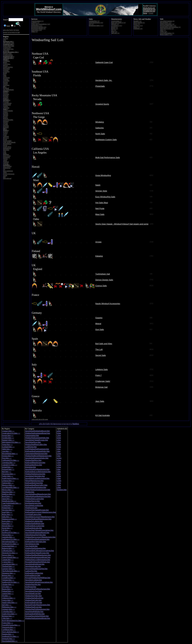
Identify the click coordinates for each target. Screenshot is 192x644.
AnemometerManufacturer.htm (36, 454)
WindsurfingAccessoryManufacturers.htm (40, 537)
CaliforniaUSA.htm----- (10, 460)
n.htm (59, 460)
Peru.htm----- (7, 458)
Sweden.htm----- (8, 438)
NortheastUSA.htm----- (10, 544)
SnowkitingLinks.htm (33, 566)
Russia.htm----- (7, 589)
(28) (138, 29)
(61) (117, 26)
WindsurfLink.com (149, 8)
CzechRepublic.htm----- (11, 487)
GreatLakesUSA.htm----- (11, 433)
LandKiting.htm (31, 447)
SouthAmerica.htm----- (10, 478)
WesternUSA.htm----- (10, 553)
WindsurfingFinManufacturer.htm (37, 609)
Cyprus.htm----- (8, 562)
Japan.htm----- (7, 499)
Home (145, 13)
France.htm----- (7, 623)
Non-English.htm (31, 546)
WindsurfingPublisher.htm (35, 523)
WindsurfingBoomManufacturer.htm (38, 456)
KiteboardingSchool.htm (34, 483)
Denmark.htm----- (8, 639)
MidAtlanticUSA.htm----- (11, 442)
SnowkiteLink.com (149, 11)
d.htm (59, 438)
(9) (116, 21)
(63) (35, 23)
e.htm (59, 440)
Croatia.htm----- (8, 505)
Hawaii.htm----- (8, 526)
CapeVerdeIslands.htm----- (12, 503)
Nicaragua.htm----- (9, 474)
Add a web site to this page (40, 419)
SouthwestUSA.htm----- (11, 582)
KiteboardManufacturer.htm (35, 463)
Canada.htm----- (8, 560)
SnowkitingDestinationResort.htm (37, 431)
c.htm (59, 435)
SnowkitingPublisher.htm (34, 611)
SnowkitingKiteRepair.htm (35, 564)
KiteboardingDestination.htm (36, 487)
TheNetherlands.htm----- (11, 571)
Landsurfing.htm (31, 571)
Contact (151, 13)
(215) (37, 26)
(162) (166, 23)
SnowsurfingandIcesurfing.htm (36, 569)
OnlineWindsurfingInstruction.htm (38, 490)
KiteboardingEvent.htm (34, 602)
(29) (114, 30)
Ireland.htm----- (8, 467)
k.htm (59, 454)
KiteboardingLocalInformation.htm (38, 472)
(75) (167, 33)
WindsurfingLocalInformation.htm (37, 560)
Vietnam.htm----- (8, 580)
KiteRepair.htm (31, 587)
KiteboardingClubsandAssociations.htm (39, 551)
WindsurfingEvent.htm (33, 607)
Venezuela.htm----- (9, 627)
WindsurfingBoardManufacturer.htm (38, 519)
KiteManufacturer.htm (33, 503)
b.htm (59, 433)
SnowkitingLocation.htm (34, 505)
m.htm (59, 458)
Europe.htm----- (8, 435)
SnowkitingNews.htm (33, 442)
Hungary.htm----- (8, 440)
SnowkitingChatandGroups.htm (36, 440)
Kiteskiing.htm (30, 467)
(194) (41, 24)
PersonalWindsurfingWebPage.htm (38, 578)
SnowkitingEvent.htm (33, 593)
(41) (139, 23)
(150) (96, 23)
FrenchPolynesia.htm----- (11, 625)
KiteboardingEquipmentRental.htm (38, 557)
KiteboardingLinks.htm (33, 528)
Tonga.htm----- (7, 444)
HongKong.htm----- (9, 501)
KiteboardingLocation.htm (35, 526)
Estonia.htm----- (8, 456)
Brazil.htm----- (7, 496)
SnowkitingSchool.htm (33, 591)
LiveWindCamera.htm (33, 514)
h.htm (59, 447)
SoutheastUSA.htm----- (10, 636)
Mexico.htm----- (8, 490)
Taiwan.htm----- (8, 535)
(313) (96, 26)
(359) (37, 30)
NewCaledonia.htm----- (10, 632)
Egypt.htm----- (7, 528)
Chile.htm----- (7, 618)
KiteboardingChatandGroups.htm (37, 553)
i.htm (59, 449)
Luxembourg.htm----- (10, 564)
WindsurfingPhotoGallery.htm (36, 444)
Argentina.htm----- (9, 463)
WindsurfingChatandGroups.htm (37, 510)
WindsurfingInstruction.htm (35, 474)
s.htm (59, 472)
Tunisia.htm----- (8, 483)
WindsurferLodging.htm (34, 521)
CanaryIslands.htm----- (10, 557)
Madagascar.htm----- (9, 519)
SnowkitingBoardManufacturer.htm (38, 494)
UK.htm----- (6, 530)
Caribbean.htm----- (9, 630)
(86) (138, 21)
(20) (115, 29)
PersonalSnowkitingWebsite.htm (37, 616)
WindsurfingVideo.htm (33, 596)
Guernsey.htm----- (8, 569)
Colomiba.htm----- (9, 611)
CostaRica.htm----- (9, 578)
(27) (37, 21)
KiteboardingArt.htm (33, 575)
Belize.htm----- (7, 514)
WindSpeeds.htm (31, 508)
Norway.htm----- (8, 555)
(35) (115, 33)
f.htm (59, 442)
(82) (39, 29)
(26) (167, 24)
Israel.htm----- (7, 512)
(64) (115, 27)
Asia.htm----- (7, 451)
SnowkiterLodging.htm (33, 580)
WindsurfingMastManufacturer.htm (38, 555)
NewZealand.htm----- (10, 641)
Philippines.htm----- (9, 607)
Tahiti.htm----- (7, 449)
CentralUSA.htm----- (10, 465)
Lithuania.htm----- (9, 551)
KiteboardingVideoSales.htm (35, 542)
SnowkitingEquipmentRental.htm (37, 533)
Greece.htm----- (8, 600)
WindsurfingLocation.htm (34, 499)
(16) (91, 24)
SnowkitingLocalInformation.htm (37, 478)
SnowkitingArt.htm (32, 544)
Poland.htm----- (8, 508)
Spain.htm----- (7, 523)
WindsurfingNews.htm (33, 460)
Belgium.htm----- (8, 616)
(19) (115, 24)
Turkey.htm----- (8, 476)
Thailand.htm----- (8, 566)
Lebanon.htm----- (8, 481)
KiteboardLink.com (149, 10)
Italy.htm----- (7, 605)
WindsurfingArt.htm (32, 501)
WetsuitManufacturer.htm (34, 481)
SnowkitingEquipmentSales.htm (37, 458)
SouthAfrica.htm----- (9, 614)
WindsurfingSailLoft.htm (34, 598)
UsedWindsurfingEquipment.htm (37, 449)
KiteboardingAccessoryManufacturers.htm (40, 512)
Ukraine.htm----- (8, 584)
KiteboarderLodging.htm (34, 573)
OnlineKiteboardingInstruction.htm (38, 496)
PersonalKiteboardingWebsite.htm (37, 562)
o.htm (59, 463)
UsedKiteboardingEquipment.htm (37, 539)
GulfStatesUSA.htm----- (11, 539)
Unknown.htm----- (9, 598)
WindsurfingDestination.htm (35, 548)
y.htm (59, 485)
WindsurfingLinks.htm (33, 600)
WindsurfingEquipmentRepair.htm (37, 618)
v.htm (59, 478)
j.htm (59, 451)
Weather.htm (30, 492)
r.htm (59, 469)
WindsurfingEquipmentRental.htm (37, 433)
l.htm (59, 456)
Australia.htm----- (8, 537)
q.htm (59, 467)
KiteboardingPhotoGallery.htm (36, 485)
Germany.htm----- (8, 609)
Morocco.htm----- (8, 485)
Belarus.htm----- (8, 575)
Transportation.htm (32, 435)
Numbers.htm (62, 490)
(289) (39, 27)
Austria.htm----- (8, 593)
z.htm (59, 487)
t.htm (59, 474)
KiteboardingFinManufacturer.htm (37, 589)
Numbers (76, 424)
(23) (94, 21)
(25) (170, 27)
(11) (163, 30)
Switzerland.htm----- (9, 546)
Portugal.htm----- (8, 469)
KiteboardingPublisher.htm (35, 614)
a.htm (59, 431)
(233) (166, 35)
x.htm (59, 483)
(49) (167, 21)
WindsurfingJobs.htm (33, 584)
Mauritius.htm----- (9, 492)
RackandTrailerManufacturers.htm (37, 605)
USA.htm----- (7, 587)
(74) (137, 27)
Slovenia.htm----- (8, 510)
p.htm (59, 465)
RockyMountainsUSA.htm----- (13, 621)
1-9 (19, 32)
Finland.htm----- (8, 591)
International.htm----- (10, 542)
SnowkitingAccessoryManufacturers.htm (40, 517)
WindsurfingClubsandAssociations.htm (39, 530)
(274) (138, 26)
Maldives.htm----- (8, 494)
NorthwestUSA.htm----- (11, 533)
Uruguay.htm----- (8, 431)
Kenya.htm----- (7, 521)
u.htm (59, 476)
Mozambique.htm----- (10, 454)
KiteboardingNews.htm (33, 465)
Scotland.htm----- (8, 447)
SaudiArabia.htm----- (10, 602)
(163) (164, 32)
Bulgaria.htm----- (8, 548)
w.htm (59, 481)
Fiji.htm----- (6, 596)
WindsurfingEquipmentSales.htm (37, 438)
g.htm (59, 444)
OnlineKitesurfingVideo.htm (35, 535)
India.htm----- (7, 517)
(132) (168, 26)
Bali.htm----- (7, 472)
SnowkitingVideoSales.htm (35, 476)
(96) (137, 24)
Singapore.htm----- (9, 573)
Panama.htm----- (8, 634)
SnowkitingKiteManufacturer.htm (37, 469)
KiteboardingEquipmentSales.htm (37, 451)
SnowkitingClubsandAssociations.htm (39, 582)
